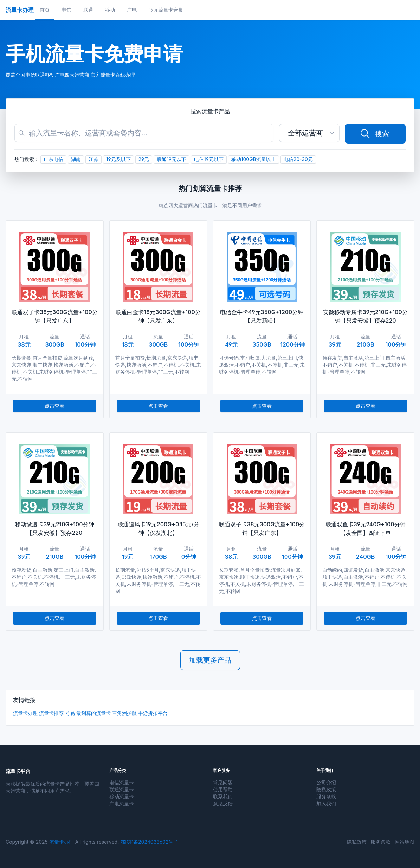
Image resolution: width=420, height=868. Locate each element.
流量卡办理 (25, 713)
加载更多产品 (210, 660)
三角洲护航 (124, 713)
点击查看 (54, 406)
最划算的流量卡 (93, 713)
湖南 (76, 159)
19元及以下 (118, 159)
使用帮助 (223, 789)
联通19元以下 (172, 159)
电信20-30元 (298, 159)
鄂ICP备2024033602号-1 (149, 842)
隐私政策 (326, 789)
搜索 (374, 134)
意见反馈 (223, 803)
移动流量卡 (122, 796)
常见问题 (223, 782)
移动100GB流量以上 (254, 159)
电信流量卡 (122, 782)
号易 (70, 713)
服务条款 (326, 796)
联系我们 (223, 796)
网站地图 (405, 842)
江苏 (93, 159)
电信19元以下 (209, 159)
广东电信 (53, 159)
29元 (144, 159)
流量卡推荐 (51, 713)
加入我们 (326, 803)
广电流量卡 (122, 803)
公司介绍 (326, 782)
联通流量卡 (122, 789)
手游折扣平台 (153, 713)
